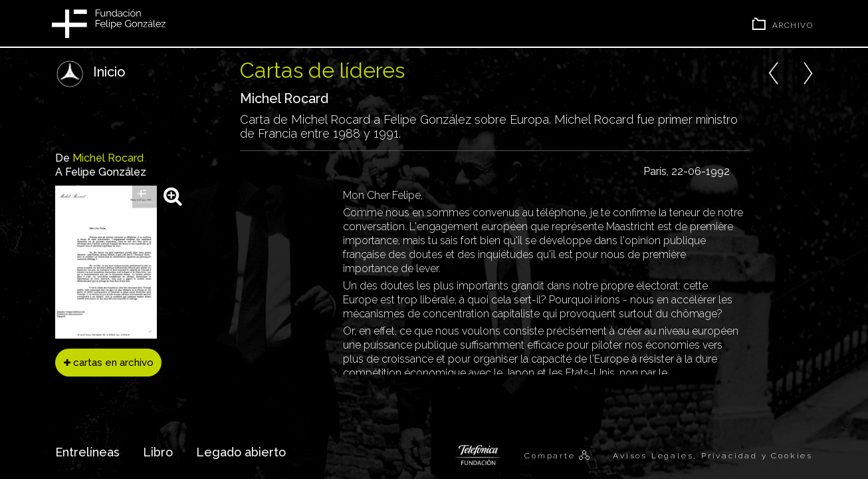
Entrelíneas (87, 452)
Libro (158, 452)
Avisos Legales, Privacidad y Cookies (713, 456)
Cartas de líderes (322, 70)
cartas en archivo (109, 363)
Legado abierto (241, 452)
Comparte (552, 456)
